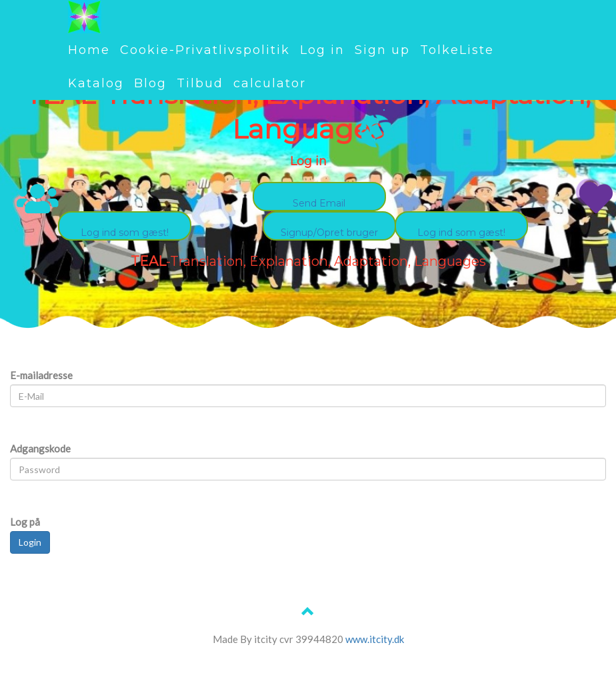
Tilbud (200, 83)
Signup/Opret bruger (329, 233)
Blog (150, 83)
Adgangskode (40, 448)
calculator (270, 83)
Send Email (319, 203)
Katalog (96, 83)
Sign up (382, 50)
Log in (322, 50)
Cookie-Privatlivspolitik (205, 50)
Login (30, 542)
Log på (25, 522)
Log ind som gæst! (461, 233)
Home (89, 50)
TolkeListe (457, 50)
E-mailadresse (41, 375)
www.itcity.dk (375, 639)
